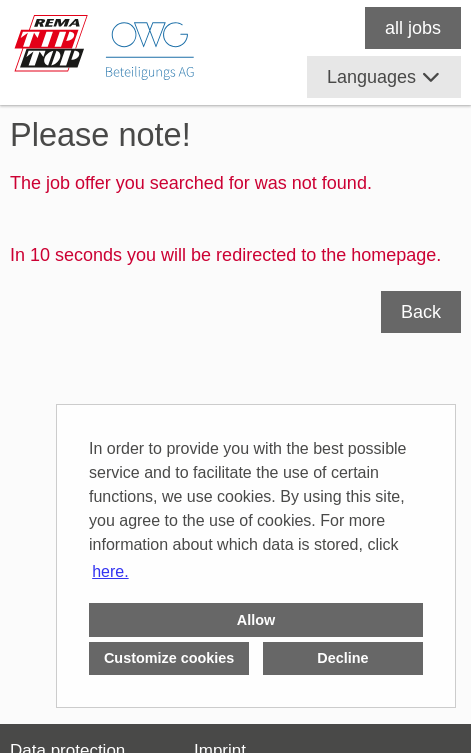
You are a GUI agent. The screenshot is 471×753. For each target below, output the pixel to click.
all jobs (413, 28)
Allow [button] (256, 620)
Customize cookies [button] (169, 658)
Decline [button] (342, 658)
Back (421, 312)
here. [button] (110, 571)
